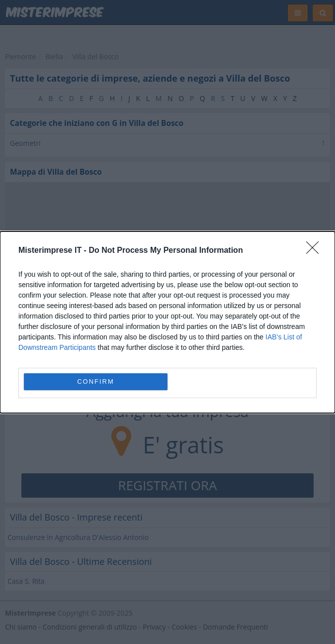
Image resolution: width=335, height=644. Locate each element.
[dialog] (167, 322)
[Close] (316, 251)
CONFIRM (96, 381)
